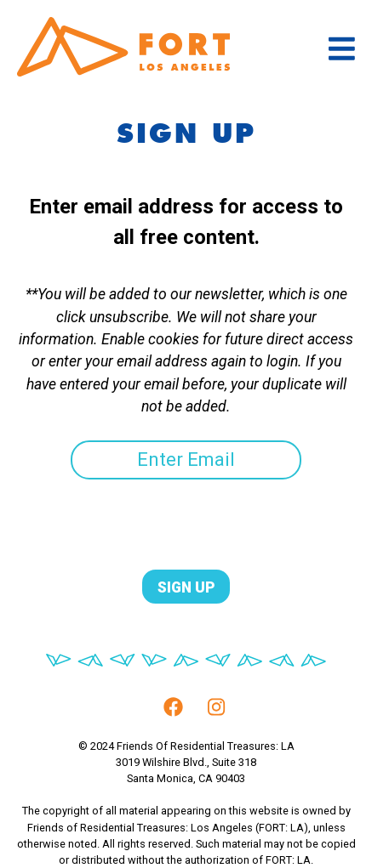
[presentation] (129, 513)
